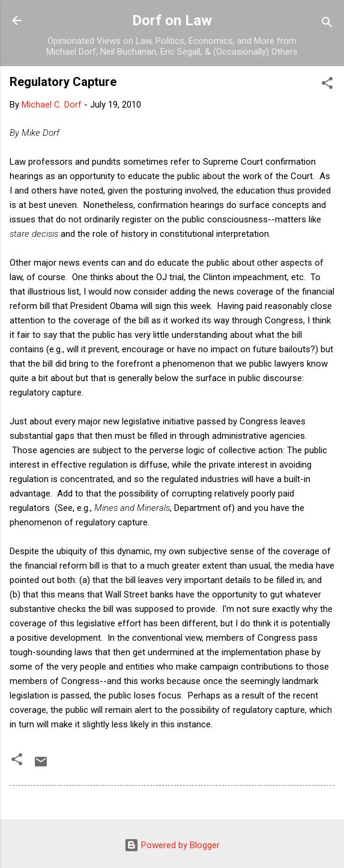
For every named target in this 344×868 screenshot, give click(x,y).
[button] (327, 85)
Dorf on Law (172, 20)
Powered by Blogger (172, 845)
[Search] (327, 24)
